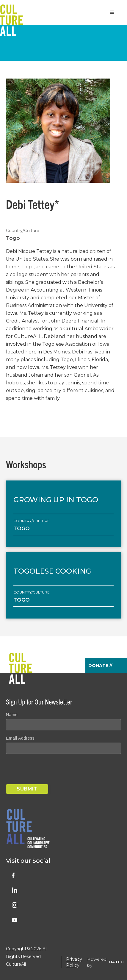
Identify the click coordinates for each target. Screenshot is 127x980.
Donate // (100, 666)
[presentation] (51, 770)
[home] (11, 12)
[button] (112, 12)
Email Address (20, 738)
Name (12, 715)
